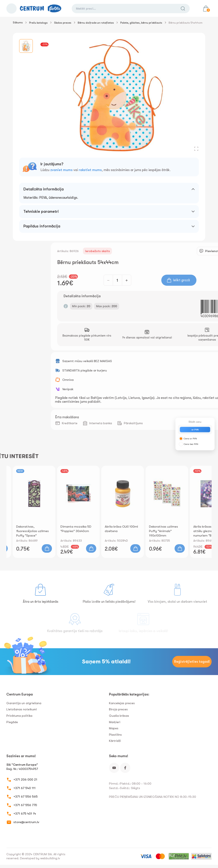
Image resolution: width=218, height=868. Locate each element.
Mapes (114, 728)
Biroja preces (118, 709)
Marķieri (115, 722)
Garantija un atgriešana (24, 703)
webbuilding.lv (50, 858)
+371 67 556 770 (25, 805)
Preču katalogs (38, 23)
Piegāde (12, 722)
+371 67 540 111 (24, 788)
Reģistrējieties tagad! (192, 662)
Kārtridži (115, 741)
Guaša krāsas (119, 716)
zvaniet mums (61, 170)
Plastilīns (115, 735)
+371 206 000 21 (25, 779)
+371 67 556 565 (26, 797)
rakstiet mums (90, 170)
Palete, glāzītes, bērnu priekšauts (141, 23)
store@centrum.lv (26, 822)
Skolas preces (63, 23)
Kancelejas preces (122, 703)
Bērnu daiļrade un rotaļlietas (96, 23)
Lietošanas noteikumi (22, 709)
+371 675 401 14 (25, 814)
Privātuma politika (19, 716)
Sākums (18, 22)
